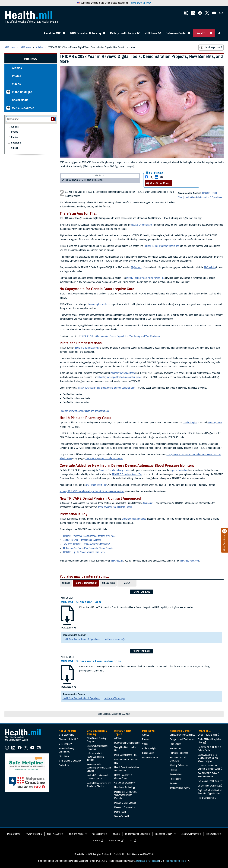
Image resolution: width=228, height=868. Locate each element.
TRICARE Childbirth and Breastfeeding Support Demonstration (106, 388)
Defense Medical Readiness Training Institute (95, 757)
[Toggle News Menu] (160, 33)
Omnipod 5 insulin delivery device (114, 470)
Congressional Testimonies (182, 739)
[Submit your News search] (53, 119)
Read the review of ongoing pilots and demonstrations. (85, 411)
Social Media (20, 100)
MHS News (151, 33)
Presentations (176, 774)
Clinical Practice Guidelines (182, 735)
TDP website (210, 267)
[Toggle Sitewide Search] (219, 33)
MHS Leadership (66, 735)
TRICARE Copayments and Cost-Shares (104, 459)
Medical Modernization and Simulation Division (99, 785)
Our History (64, 756)
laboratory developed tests (123, 373)
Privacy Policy (32, 834)
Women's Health (122, 816)
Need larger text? (211, 47)
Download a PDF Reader (148, 861)
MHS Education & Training (86, 33)
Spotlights (16, 143)
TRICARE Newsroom (190, 561)
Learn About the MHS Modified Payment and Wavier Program (208, 758)
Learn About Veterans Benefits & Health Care (208, 767)
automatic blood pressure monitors (109, 491)
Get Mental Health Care (209, 781)
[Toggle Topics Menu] (138, 33)
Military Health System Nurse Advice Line (145, 278)
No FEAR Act (53, 834)
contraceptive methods (100, 304)
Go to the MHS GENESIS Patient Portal (210, 749)
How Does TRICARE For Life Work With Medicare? (86, 544)
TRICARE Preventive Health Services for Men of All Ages (89, 536)
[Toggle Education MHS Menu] (104, 33)
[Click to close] (225, 531)
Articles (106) (108, 583)
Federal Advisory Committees (66, 750)
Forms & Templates (179, 753)
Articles (17, 68)
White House (114, 841)
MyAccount (136, 267)
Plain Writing (212, 834)
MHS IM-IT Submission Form (81, 602)
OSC (131, 841)
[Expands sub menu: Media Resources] (8, 108)
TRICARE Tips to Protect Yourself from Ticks (84, 552)
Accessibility (98, 834)
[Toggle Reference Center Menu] (189, 33)
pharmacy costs (215, 423)
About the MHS (53, 33)
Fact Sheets (176, 744)
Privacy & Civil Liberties (125, 803)
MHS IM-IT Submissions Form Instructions (91, 661)
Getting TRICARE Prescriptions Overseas (82, 540)
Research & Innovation (125, 807)
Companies (148, 503)
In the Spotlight (22, 92)
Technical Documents (180, 788)
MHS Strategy (65, 744)
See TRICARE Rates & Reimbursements (208, 775)
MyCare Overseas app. (142, 225)
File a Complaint (205, 798)
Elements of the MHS (69, 739)
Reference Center (176, 33)
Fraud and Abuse (76, 834)
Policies (174, 770)
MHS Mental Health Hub (125, 755)
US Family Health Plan (97, 485)
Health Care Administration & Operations (203, 197)
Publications (176, 779)
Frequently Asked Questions (178, 759)
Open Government (189, 834)
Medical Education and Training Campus (97, 777)
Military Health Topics (123, 33)
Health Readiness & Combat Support (123, 777)
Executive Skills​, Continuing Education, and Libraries (99, 768)
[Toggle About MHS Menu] (64, 33)
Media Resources (23, 108)
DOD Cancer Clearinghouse (127, 743)
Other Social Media (158, 183)
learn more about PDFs (176, 861)
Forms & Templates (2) (86, 583)
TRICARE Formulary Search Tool (127, 474)
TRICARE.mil (117, 561)
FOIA (114, 834)
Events (14, 132)
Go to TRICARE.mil (207, 735)
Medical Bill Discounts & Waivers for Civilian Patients (126, 795)
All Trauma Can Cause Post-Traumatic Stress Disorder (88, 548)
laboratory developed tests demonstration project (120, 377)
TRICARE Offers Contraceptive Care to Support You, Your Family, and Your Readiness (120, 336)
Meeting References (179, 765)
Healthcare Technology (114, 639)
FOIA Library (176, 749)
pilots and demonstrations (87, 348)
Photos (17, 76)
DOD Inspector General (136, 834)
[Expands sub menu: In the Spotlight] (8, 92)
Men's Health (120, 812)
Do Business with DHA (208, 786)
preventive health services (134, 519)
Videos (16, 84)
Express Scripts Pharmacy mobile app (161, 246)
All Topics (119, 738)
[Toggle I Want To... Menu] (211, 33)
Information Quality (164, 834)
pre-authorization (180, 470)
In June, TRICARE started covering (76, 491)
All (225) (66, 583)
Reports (173, 784)
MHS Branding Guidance (70, 761)
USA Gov (96, 841)
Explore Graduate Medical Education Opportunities (210, 792)
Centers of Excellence (124, 783)
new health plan (190, 423)
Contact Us (64, 765)
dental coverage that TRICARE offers (115, 507)
